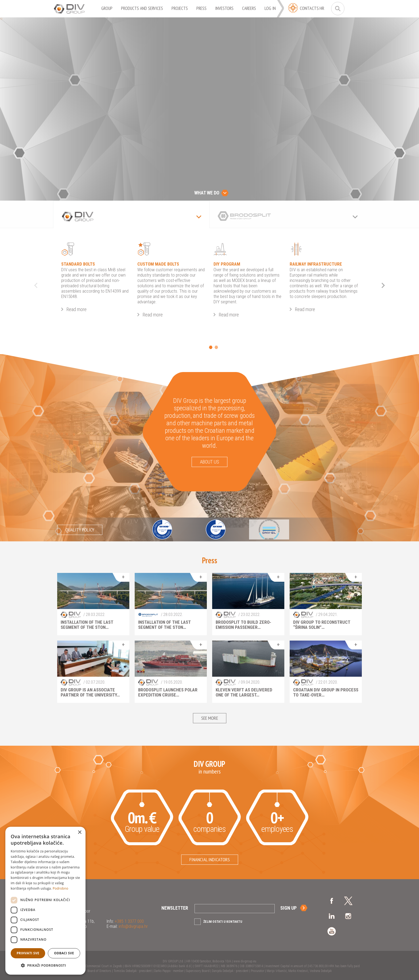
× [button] (79, 832)
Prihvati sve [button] (28, 953)
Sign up (288, 908)
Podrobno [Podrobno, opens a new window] (60, 888)
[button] (45, 966)
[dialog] (45, 901)
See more (210, 718)
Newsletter (175, 908)
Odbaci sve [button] (64, 953)
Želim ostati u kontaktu (223, 922)
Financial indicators (210, 860)
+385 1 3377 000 (129, 921)
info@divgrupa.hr (133, 926)
